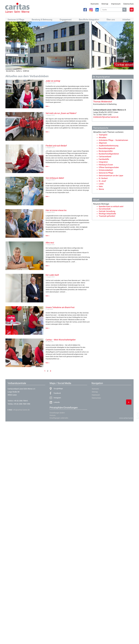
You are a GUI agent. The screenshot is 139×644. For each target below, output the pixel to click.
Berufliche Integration (90, 20)
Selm (101, 186)
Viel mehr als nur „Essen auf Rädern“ (61, 113)
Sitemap (105, 4)
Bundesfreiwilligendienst (109, 154)
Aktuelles (103, 137)
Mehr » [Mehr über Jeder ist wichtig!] (48, 106)
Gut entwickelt (105, 209)
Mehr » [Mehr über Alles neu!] (48, 266)
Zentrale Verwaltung (107, 211)
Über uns (111, 20)
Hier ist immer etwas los (56, 210)
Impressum (116, 4)
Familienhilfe (104, 159)
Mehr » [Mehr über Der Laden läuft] (48, 296)
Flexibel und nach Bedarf (56, 146)
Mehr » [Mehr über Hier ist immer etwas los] (48, 236)
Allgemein (103, 143)
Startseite (95, 4)
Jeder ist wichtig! (53, 81)
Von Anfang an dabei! (55, 178)
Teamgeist (103, 135)
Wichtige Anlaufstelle (107, 214)
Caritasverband (105, 156)
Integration (103, 162)
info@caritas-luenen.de (21, 410)
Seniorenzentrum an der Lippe (111, 176)
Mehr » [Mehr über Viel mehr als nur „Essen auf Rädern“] (48, 132)
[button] (132, 10)
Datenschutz (128, 4)
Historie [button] (53, 415)
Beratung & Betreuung (43, 20)
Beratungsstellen (106, 151)
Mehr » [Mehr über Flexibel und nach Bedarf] (48, 166)
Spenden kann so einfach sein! (111, 206)
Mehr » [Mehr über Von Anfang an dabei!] (48, 197)
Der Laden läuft (52, 275)
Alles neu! (50, 243)
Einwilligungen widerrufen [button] (59, 418)
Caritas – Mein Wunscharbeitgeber (61, 340)
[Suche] (124, 10)
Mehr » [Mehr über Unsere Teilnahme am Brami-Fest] (48, 328)
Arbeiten (127, 20)
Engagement (66, 20)
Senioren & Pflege (16, 20)
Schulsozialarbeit (106, 170)
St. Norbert (103, 178)
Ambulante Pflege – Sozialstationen (113, 140)
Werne (101, 189)
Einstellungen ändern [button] (57, 413)
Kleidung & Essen (106, 165)
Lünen (101, 184)
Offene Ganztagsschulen (109, 167)
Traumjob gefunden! (107, 216)
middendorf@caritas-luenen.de (106, 117)
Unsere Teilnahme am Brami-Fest (60, 307)
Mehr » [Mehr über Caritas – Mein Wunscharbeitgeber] (48, 363)
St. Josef (102, 181)
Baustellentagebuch (107, 148)
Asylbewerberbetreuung (109, 146)
